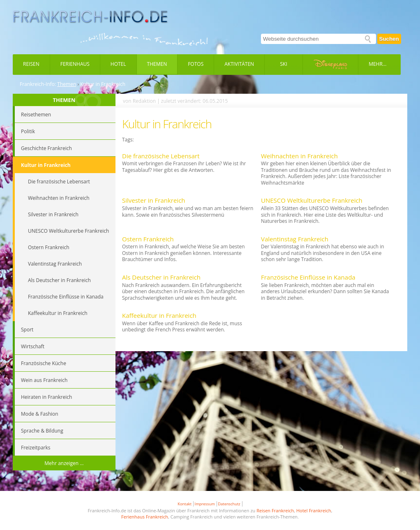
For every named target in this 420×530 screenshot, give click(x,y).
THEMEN (64, 100)
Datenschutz (229, 504)
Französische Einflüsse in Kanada (308, 277)
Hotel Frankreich (314, 510)
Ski (284, 64)
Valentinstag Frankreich (295, 239)
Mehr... (377, 64)
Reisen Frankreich (275, 510)
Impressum (205, 504)
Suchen (389, 39)
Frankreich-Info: (38, 84)
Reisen (31, 64)
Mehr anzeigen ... (64, 463)
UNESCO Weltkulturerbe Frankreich (312, 200)
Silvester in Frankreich (154, 200)
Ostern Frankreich (148, 239)
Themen (157, 64)
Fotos (196, 64)
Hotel (118, 64)
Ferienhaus (75, 64)
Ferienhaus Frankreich (145, 517)
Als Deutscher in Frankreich (161, 277)
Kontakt (185, 504)
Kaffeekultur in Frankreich (159, 315)
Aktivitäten (239, 64)
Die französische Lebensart (161, 156)
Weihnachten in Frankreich (299, 156)
